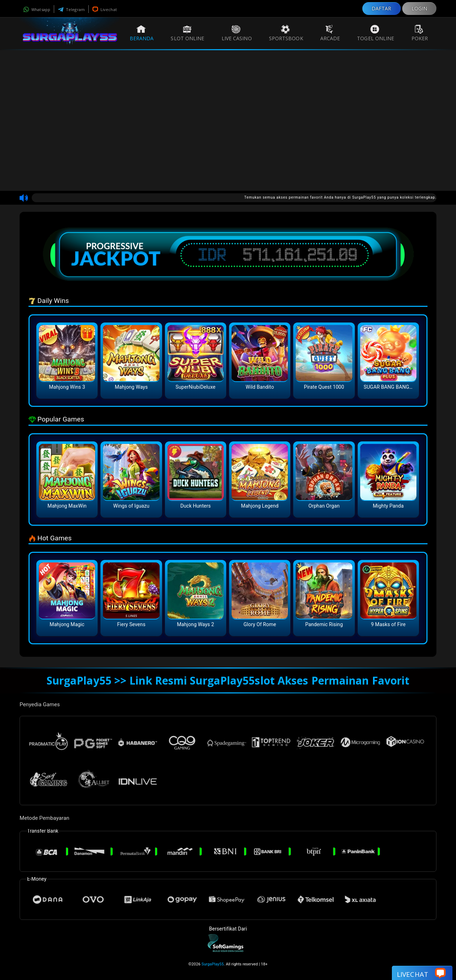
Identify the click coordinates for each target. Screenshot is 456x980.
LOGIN (419, 8)
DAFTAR (382, 8)
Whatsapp (37, 9)
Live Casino (237, 33)
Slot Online (187, 33)
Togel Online (375, 33)
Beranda (142, 33)
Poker (420, 33)
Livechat (105, 9)
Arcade (330, 33)
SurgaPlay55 (213, 964)
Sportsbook (286, 33)
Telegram (71, 9)
